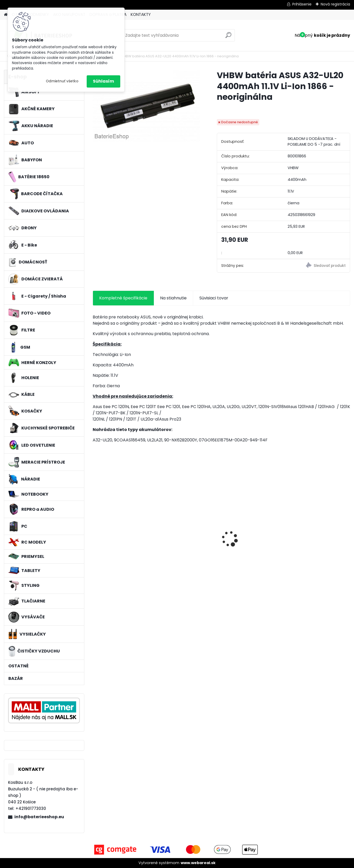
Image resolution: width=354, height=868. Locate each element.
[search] (228, 37)
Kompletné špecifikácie (123, 298)
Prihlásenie (302, 4)
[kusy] (106, 574)
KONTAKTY (141, 14)
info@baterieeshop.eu (39, 817)
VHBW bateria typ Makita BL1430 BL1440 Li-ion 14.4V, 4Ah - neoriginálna (123, 540)
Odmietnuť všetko (62, 81)
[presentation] (95, 530)
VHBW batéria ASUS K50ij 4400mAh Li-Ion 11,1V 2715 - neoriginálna (254, 529)
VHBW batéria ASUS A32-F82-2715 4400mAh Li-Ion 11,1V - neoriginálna (187, 529)
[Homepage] (6, 15)
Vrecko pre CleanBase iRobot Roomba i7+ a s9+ (318, 530)
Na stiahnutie (173, 298)
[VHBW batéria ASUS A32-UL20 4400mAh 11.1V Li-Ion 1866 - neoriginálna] (146, 106)
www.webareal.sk (198, 863)
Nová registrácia (335, 4)
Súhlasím (103, 81)
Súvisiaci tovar (214, 298)
